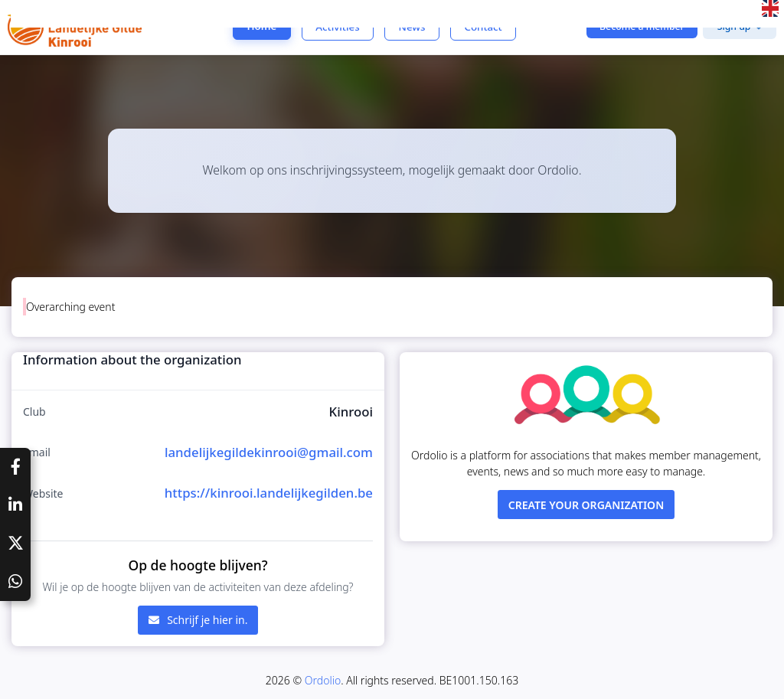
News (412, 27)
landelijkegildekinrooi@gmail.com (269, 452)
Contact (483, 27)
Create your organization (586, 505)
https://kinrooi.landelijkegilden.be (269, 493)
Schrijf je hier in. (198, 620)
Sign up (734, 26)
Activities (337, 27)
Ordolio (323, 680)
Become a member (642, 26)
